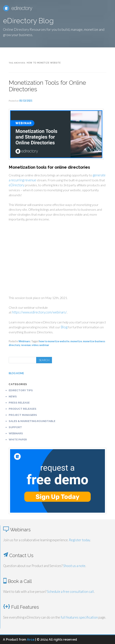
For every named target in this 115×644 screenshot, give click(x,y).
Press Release (19, 403)
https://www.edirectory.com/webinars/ (39, 312)
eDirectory (16, 185)
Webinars (24, 341)
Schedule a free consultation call (70, 592)
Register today (80, 540)
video (35, 345)
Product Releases (23, 409)
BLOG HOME (16, 373)
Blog (64, 327)
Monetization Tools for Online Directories (47, 86)
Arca (31, 639)
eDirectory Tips (21, 390)
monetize (76, 341)
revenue (26, 345)
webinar (44, 345)
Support (15, 427)
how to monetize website (54, 341)
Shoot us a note (74, 566)
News (13, 396)
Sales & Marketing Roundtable (32, 421)
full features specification (79, 617)
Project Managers (23, 415)
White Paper (18, 439)
